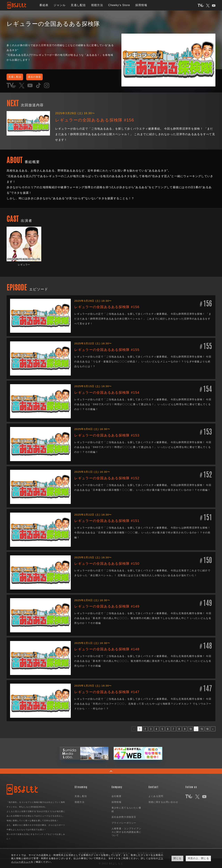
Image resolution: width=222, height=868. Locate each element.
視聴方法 (97, 5)
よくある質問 (156, 796)
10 (191, 728)
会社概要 (116, 796)
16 (207, 728)
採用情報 (141, 5)
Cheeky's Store (119, 5)
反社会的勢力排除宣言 (124, 816)
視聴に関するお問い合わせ (163, 801)
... (196, 728)
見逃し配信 (78, 5)
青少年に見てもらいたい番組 (126, 809)
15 (202, 728)
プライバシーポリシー (124, 822)
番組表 (44, 5)
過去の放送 (42, 77)
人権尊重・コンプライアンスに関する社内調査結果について (126, 831)
